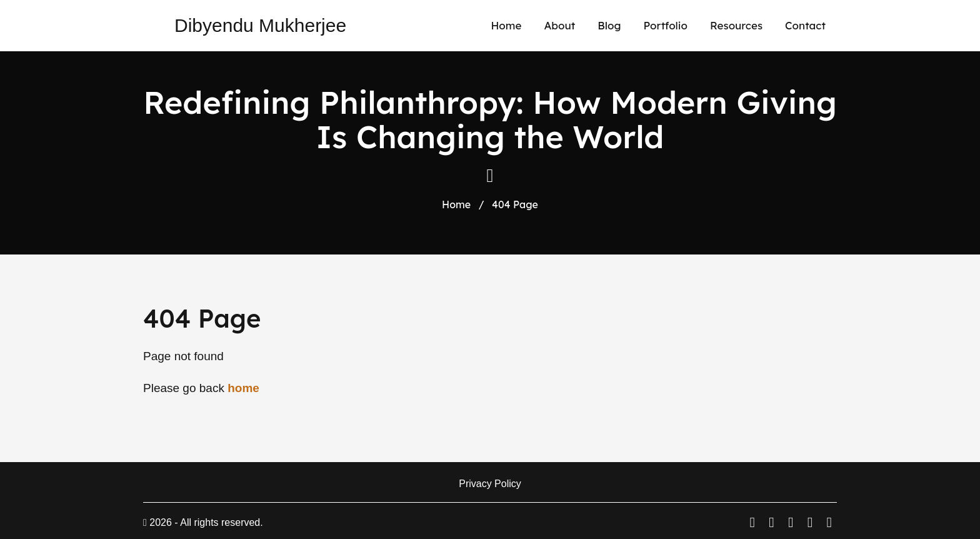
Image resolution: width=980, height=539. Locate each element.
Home (506, 25)
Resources (736, 25)
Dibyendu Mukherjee (260, 25)
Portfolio (665, 25)
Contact (805, 25)
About (559, 25)
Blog (609, 25)
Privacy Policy (490, 484)
